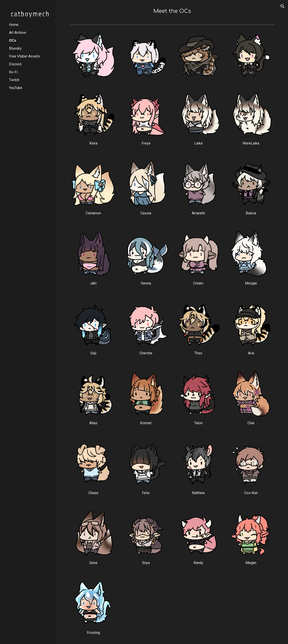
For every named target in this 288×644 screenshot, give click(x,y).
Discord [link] (15, 64)
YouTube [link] (16, 88)
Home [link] (14, 25)
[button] (283, 6)
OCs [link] (13, 40)
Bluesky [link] (15, 48)
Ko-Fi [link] (13, 72)
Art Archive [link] (18, 33)
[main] (172, 11)
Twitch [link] (14, 80)
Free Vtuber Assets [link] (24, 56)
